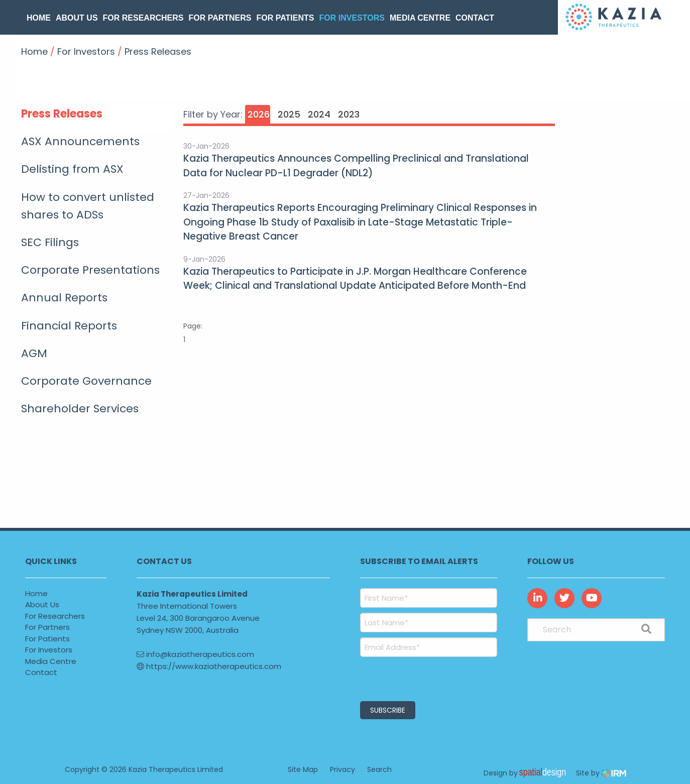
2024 (319, 114)
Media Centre (420, 18)
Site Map (303, 769)
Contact (475, 18)
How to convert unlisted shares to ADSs (88, 206)
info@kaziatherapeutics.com (195, 654)
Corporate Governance (86, 381)
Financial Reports (69, 326)
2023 (349, 114)
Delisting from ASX (72, 169)
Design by (527, 772)
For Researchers (143, 18)
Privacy (342, 769)
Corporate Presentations (90, 270)
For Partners (220, 18)
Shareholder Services (80, 409)
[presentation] (421, 678)
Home (39, 18)
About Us (77, 18)
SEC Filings (50, 242)
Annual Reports (64, 298)
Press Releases (62, 114)
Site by (601, 772)
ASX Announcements (80, 141)
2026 (259, 114)
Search (379, 769)
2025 (289, 114)
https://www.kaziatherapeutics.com (209, 666)
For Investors (352, 18)
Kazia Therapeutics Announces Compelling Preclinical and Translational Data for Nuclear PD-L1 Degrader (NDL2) (356, 166)
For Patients (285, 18)
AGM (34, 353)
